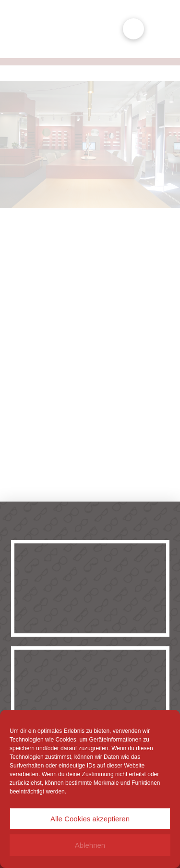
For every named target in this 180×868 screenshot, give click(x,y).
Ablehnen (90, 845)
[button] (133, 29)
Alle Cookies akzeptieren (90, 819)
